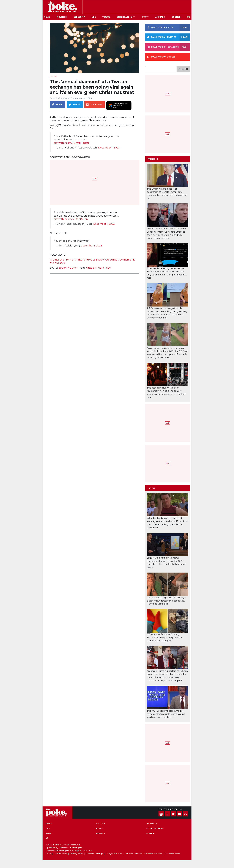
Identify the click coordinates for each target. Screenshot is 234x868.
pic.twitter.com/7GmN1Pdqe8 (71, 143)
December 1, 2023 (109, 148)
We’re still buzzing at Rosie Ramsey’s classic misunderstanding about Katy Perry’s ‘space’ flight (166, 601)
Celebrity (79, 17)
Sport (145, 17)
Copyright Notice (114, 854)
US (189, 17)
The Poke (63, 7)
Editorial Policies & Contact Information (144, 854)
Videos (106, 17)
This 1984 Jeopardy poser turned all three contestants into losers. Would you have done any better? (166, 714)
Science (176, 17)
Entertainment (126, 17)
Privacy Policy (77, 854)
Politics (62, 17)
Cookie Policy (61, 854)
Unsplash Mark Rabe (98, 268)
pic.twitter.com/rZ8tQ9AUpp (71, 219)
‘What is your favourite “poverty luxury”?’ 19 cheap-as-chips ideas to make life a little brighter (165, 638)
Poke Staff (55, 98)
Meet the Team (173, 854)
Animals (160, 17)
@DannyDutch (68, 268)
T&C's (48, 854)
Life (94, 17)
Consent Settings (94, 854)
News (47, 17)
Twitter (53, 76)
